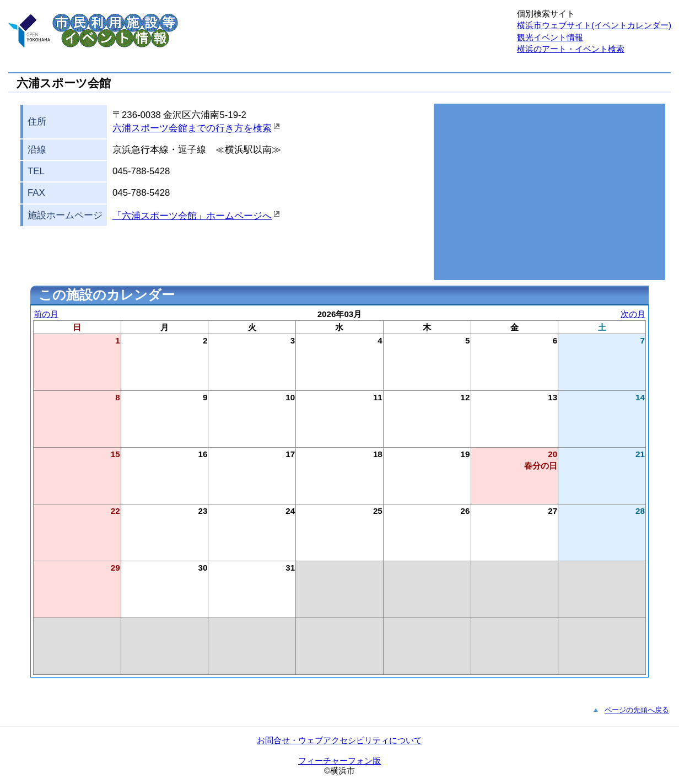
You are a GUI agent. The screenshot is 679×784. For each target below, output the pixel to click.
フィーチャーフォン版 (339, 761)
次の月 (633, 314)
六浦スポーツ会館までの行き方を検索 (192, 128)
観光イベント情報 (550, 37)
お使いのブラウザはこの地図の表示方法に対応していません (549, 192)
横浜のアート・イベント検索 (571, 49)
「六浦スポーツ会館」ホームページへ (192, 216)
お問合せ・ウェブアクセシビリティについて (339, 740)
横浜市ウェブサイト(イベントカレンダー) (594, 25)
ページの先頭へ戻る (637, 710)
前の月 (46, 314)
